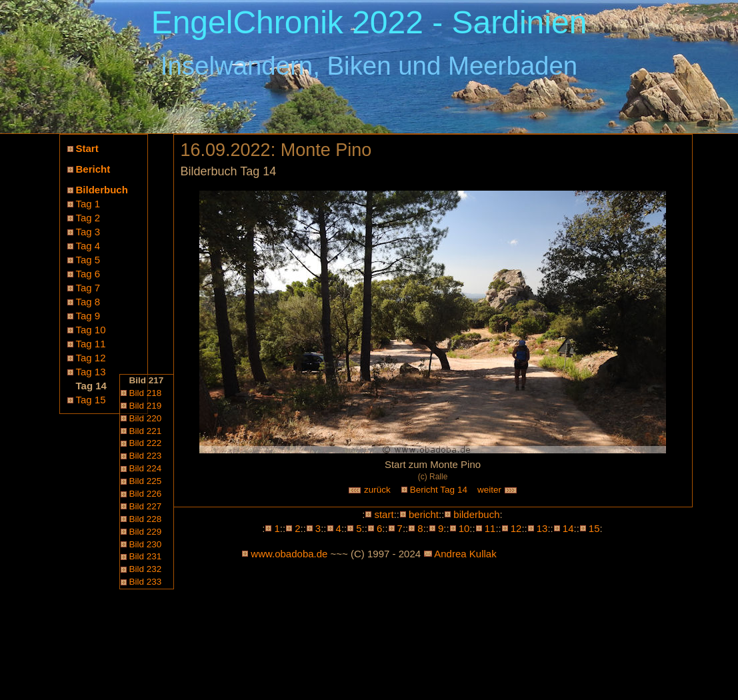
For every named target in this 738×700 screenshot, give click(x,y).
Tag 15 (91, 400)
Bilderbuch (102, 190)
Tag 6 (88, 274)
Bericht (93, 169)
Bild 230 (146, 544)
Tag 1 (88, 204)
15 (594, 528)
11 (490, 528)
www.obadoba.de (289, 554)
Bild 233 (146, 582)
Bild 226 (146, 494)
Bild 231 (146, 556)
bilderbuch (476, 514)
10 (464, 528)
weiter (497, 490)
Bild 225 (146, 481)
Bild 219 (146, 406)
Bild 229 (146, 532)
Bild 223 (146, 456)
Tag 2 (88, 218)
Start (87, 148)
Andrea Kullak (465, 554)
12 (516, 528)
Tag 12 (91, 358)
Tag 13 (91, 372)
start (384, 514)
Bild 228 (146, 519)
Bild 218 (146, 393)
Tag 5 (88, 260)
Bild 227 (146, 506)
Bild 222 (146, 443)
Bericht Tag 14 (439, 490)
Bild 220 (146, 418)
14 (568, 528)
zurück (369, 490)
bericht (424, 514)
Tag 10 (91, 330)
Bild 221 (146, 431)
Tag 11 (91, 344)
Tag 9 (88, 316)
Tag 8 (88, 302)
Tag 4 (88, 246)
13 (542, 528)
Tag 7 (88, 288)
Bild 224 (146, 468)
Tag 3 (88, 232)
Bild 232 (146, 569)
